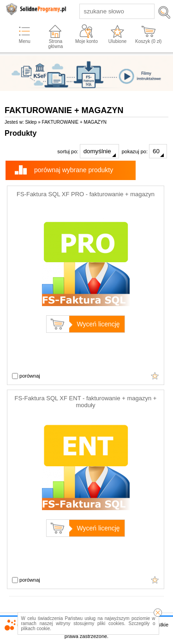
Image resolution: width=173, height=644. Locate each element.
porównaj (26, 376)
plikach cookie (36, 629)
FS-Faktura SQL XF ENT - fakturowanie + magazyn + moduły (86, 402)
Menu (25, 41)
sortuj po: (88, 151)
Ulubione (117, 41)
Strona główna (56, 44)
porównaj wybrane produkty (74, 170)
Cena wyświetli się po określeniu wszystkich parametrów (155, 376)
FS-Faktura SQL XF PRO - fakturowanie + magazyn (86, 194)
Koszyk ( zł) (148, 41)
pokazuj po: (144, 151)
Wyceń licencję (98, 324)
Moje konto (86, 41)
